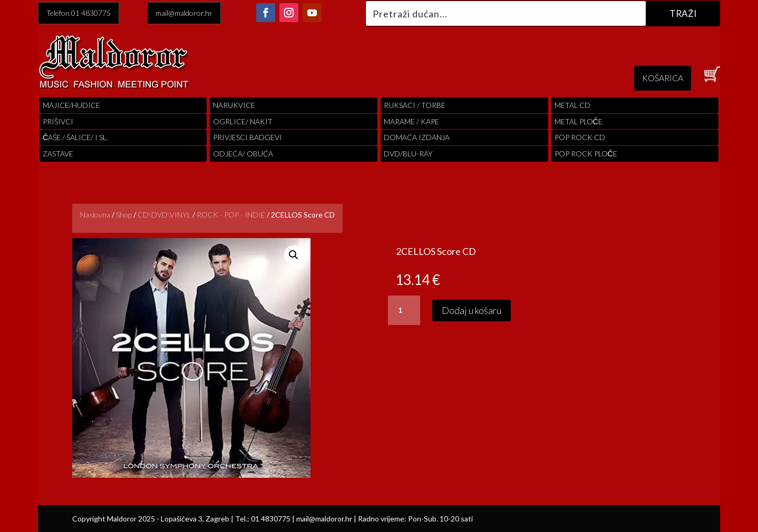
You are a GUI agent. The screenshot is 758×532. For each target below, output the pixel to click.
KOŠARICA (663, 78)
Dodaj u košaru (472, 310)
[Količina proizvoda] (404, 310)
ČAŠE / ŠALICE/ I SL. (75, 137)
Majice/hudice (71, 105)
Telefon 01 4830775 (79, 13)
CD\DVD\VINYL (164, 215)
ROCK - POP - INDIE (231, 215)
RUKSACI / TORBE (415, 105)
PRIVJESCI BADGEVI (247, 137)
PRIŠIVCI (58, 121)
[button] (294, 255)
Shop (124, 215)
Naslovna (95, 215)
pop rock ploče (586, 154)
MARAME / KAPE (411, 121)
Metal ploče (579, 121)
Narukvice (234, 105)
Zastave (58, 154)
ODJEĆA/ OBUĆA (243, 154)
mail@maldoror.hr (184, 13)
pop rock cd (580, 137)
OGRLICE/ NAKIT (243, 121)
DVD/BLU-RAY (408, 154)
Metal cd (572, 105)
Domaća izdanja (417, 137)
